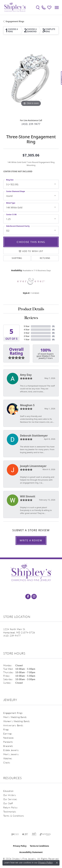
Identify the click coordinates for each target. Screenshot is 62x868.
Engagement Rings (15, 21)
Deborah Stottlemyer (34, 436)
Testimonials (10, 812)
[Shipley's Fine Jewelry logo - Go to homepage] (15, 7)
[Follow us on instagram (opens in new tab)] (34, 597)
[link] (44, 7)
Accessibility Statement (31, 852)
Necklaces (9, 738)
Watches (8, 758)
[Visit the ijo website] (15, 834)
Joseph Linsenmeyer (33, 466)
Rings (6, 729)
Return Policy (10, 807)
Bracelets (8, 746)
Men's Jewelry (11, 754)
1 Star (27, 339)
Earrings (8, 734)
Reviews (31, 318)
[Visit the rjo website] (34, 834)
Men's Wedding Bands (15, 717)
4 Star (27, 330)
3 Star (27, 333)
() (53, 326)
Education (8, 791)
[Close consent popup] (57, 863)
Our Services (10, 799)
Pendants (8, 742)
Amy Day (26, 375)
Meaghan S (27, 405)
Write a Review (31, 540)
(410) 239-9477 (31, 124)
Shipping (17, 258)
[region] (31, 80)
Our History (10, 795)
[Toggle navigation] (57, 8)
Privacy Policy (20, 846)
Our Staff (8, 803)
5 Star (27, 326)
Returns (45, 258)
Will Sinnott (28, 496)
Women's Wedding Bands (17, 721)
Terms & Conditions (14, 816)
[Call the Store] (12, 636)
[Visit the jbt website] (25, 834)
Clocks (7, 762)
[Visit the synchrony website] (45, 834)
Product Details (31, 309)
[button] (38, 7)
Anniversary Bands (13, 725)
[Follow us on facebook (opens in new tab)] (28, 597)
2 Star (27, 336)
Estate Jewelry (11, 750)
